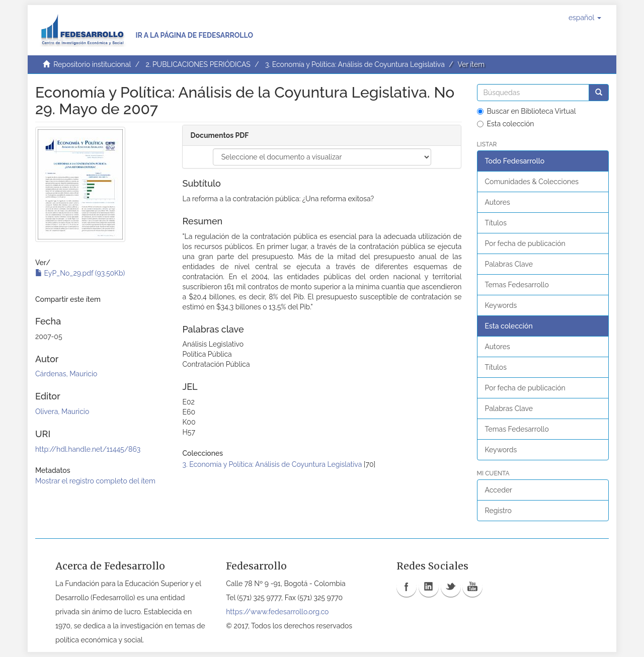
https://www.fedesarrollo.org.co (277, 612)
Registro (498, 511)
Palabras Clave (509, 264)
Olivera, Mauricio (62, 412)
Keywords (501, 305)
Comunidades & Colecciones (532, 182)
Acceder (499, 490)
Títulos (496, 223)
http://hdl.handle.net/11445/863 (88, 449)
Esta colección (506, 124)
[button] (585, 18)
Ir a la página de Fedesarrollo (194, 35)
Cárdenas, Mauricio (66, 374)
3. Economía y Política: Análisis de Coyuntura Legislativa (355, 64)
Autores (498, 202)
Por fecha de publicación (525, 243)
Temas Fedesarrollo (517, 285)
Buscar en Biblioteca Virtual (527, 111)
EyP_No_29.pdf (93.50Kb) (80, 273)
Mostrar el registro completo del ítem (95, 481)
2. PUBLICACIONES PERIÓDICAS (198, 64)
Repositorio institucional (92, 64)
